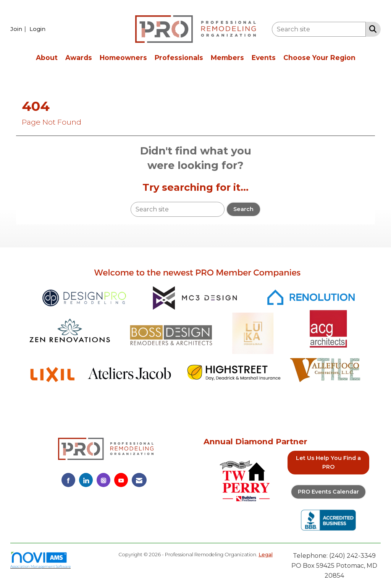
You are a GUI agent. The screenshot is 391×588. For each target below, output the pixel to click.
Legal (266, 555)
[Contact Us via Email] (139, 480)
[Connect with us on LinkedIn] (86, 480)
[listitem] (19, 29)
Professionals (179, 58)
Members (227, 58)
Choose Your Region (319, 58)
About (47, 58)
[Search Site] (371, 29)
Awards (79, 58)
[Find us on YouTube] (121, 480)
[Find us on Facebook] (68, 480)
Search (243, 209)
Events (264, 58)
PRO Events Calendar (328, 492)
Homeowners (123, 58)
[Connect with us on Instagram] (103, 480)
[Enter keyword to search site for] (319, 29)
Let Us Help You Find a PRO (328, 462)
